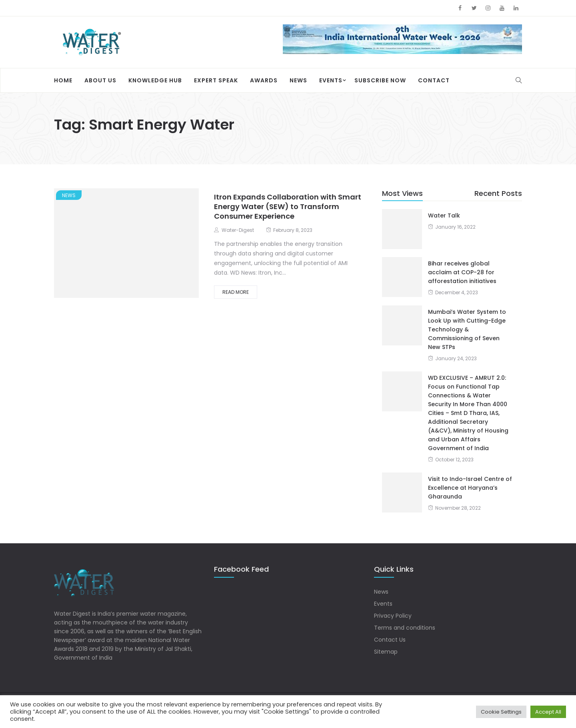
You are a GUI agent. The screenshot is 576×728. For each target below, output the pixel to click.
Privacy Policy (393, 616)
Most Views (402, 193)
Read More (236, 292)
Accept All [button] (548, 712)
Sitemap (386, 652)
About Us (100, 80)
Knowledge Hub (155, 80)
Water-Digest (238, 230)
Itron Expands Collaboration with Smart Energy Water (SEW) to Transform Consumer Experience (288, 206)
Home (63, 80)
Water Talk (444, 215)
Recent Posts (498, 193)
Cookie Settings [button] (501, 712)
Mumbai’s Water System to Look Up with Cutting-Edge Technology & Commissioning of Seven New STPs (467, 329)
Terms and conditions (405, 628)
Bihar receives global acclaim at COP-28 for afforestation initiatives (462, 272)
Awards (264, 80)
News (298, 80)
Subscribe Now (380, 80)
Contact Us (390, 640)
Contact (434, 80)
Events (331, 80)
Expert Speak (216, 80)
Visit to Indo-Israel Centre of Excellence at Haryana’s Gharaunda (470, 488)
